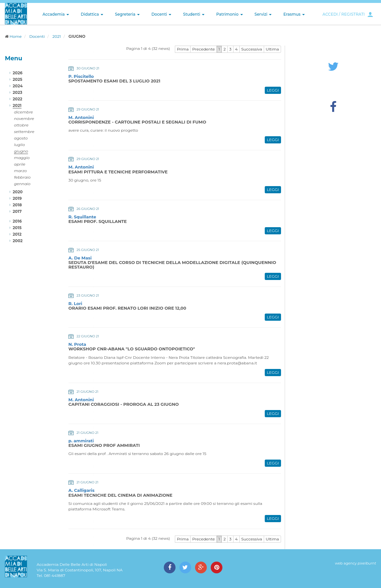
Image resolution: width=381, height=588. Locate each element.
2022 (17, 99)
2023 (17, 92)
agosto (21, 138)
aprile (20, 164)
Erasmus (294, 14)
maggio (22, 158)
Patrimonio (230, 14)
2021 (57, 36)
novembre (24, 118)
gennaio (22, 184)
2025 (17, 79)
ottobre (21, 125)
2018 (17, 205)
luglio (20, 145)
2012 (17, 234)
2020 (18, 192)
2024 (18, 86)
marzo (20, 171)
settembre (24, 132)
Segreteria (127, 14)
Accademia (56, 14)
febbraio (22, 177)
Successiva (252, 49)
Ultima (272, 49)
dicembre (23, 112)
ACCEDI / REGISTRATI (344, 14)
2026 (18, 73)
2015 (17, 228)
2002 (18, 241)
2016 (17, 221)
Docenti (161, 14)
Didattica (92, 14)
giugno (21, 151)
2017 (17, 211)
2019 (17, 198)
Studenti (194, 14)
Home (15, 36)
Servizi (263, 14)
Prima (183, 49)
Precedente (204, 49)
